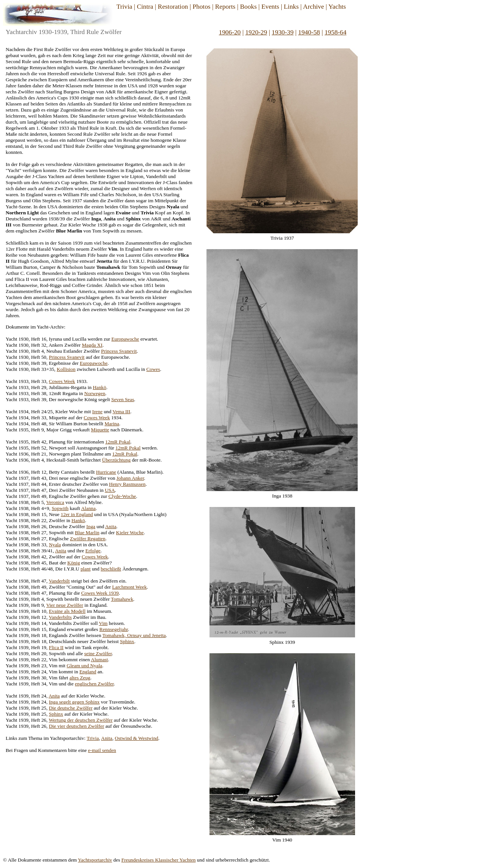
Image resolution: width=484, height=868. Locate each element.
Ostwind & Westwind (137, 738)
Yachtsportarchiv (95, 860)
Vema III (121, 412)
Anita (111, 526)
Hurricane (106, 472)
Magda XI (92, 345)
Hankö (99, 387)
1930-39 (283, 32)
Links (291, 7)
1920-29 (256, 32)
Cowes (153, 369)
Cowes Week (62, 381)
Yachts (337, 7)
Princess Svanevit (119, 351)
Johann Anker (130, 478)
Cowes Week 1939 (100, 593)
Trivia (124, 7)
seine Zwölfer (98, 653)
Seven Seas (123, 399)
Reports (225, 7)
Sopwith (60, 508)
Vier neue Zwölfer (65, 605)
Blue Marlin (87, 532)
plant (86, 569)
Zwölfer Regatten (88, 539)
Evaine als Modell (67, 611)
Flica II (56, 647)
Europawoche (125, 339)
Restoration (173, 7)
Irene (97, 412)
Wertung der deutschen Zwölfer (81, 720)
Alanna (88, 508)
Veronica (55, 502)
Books (248, 7)
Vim (103, 623)
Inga (91, 526)
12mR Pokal (118, 442)
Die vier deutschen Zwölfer (76, 726)
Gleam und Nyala (84, 666)
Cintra (145, 7)
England (88, 672)
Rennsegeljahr (114, 629)
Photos (201, 7)
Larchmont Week (130, 587)
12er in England (77, 514)
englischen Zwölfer (94, 684)
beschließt (111, 569)
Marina (112, 424)
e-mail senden (102, 750)
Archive (313, 7)
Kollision (66, 369)
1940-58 (309, 32)
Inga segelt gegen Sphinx (74, 702)
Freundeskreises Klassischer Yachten (159, 860)
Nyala (55, 545)
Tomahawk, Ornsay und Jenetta (134, 635)
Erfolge (93, 551)
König (74, 563)
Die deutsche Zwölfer (71, 708)
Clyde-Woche (122, 496)
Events (270, 7)
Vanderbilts (60, 617)
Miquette (100, 430)
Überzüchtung (116, 460)
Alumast (99, 660)
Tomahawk (122, 599)
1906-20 (230, 32)
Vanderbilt (59, 581)
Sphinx (127, 641)
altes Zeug (80, 678)
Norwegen (95, 393)
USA (110, 490)
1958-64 (335, 32)
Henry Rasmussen (127, 484)
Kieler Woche (130, 532)
